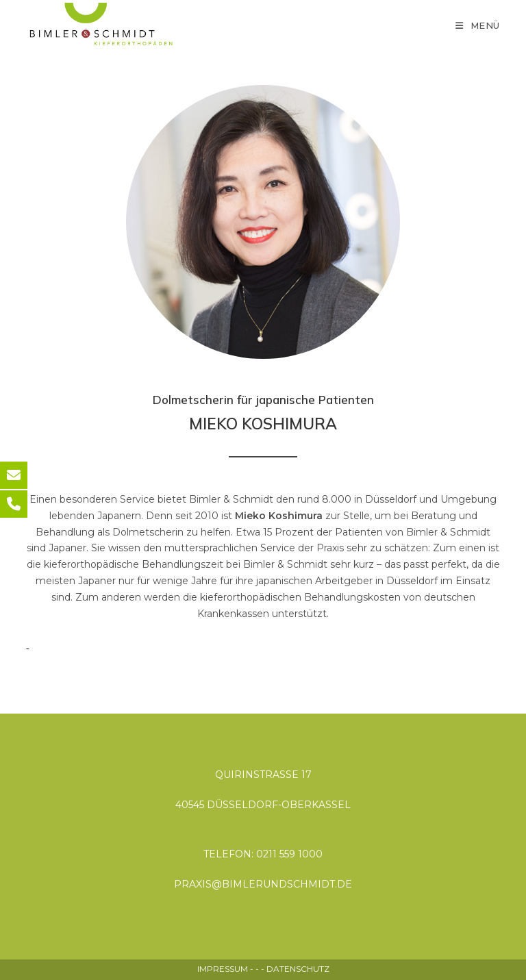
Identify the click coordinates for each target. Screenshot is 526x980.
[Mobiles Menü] (478, 25)
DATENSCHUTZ (298, 969)
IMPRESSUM (223, 969)
